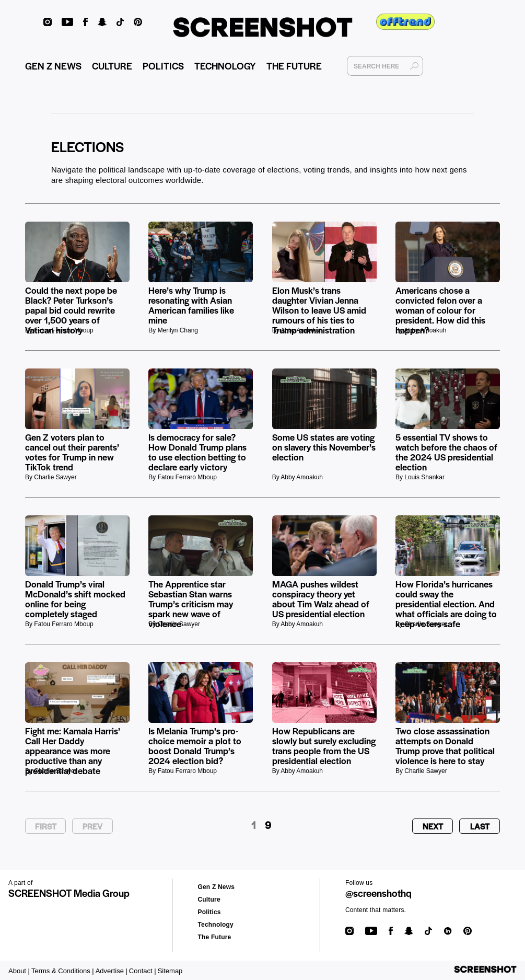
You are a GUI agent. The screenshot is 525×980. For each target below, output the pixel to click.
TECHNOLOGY (225, 66)
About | (19, 971)
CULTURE (112, 66)
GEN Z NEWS (53, 66)
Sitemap (170, 971)
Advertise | (112, 971)
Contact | (143, 971)
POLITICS (163, 66)
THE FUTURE (294, 66)
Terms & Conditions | (63, 971)
